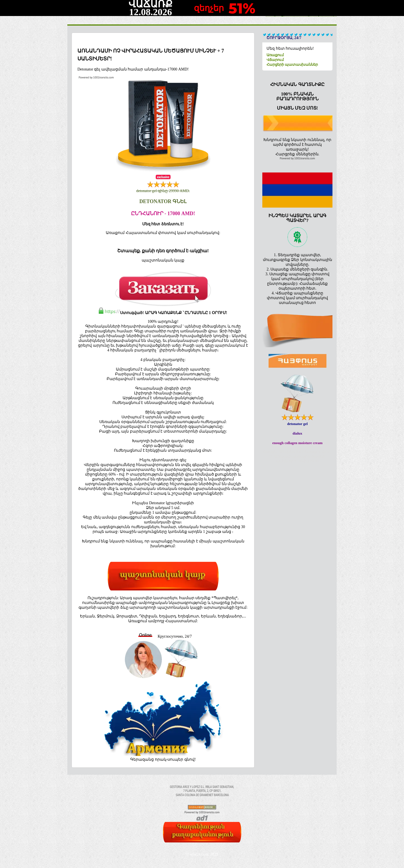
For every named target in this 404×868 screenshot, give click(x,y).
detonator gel (297, 424)
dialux (298, 433)
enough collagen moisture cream (298, 443)
